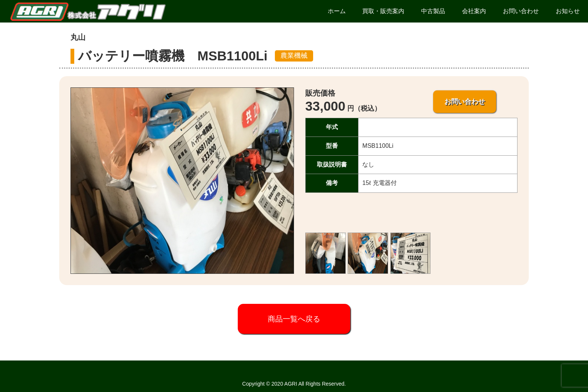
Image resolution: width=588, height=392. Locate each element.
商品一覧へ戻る (294, 319)
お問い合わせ (465, 102)
